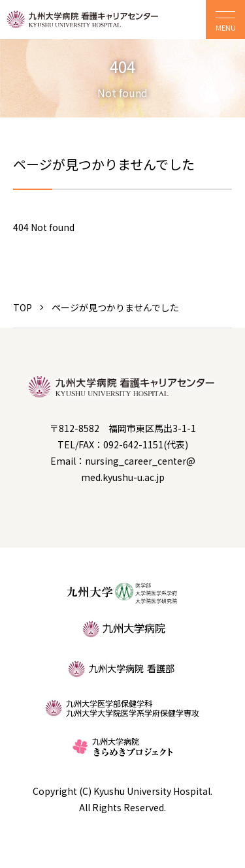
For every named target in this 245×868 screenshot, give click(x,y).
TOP (23, 307)
